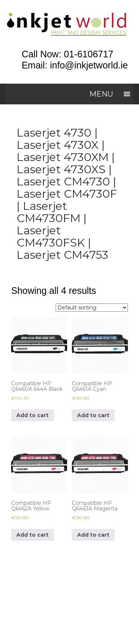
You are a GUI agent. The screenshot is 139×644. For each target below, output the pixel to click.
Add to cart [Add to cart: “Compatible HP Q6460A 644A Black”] (32, 415)
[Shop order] (92, 308)
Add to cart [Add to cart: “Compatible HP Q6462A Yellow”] (32, 535)
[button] (101, 94)
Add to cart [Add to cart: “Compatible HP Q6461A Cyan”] (93, 415)
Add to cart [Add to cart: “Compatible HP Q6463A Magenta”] (93, 535)
